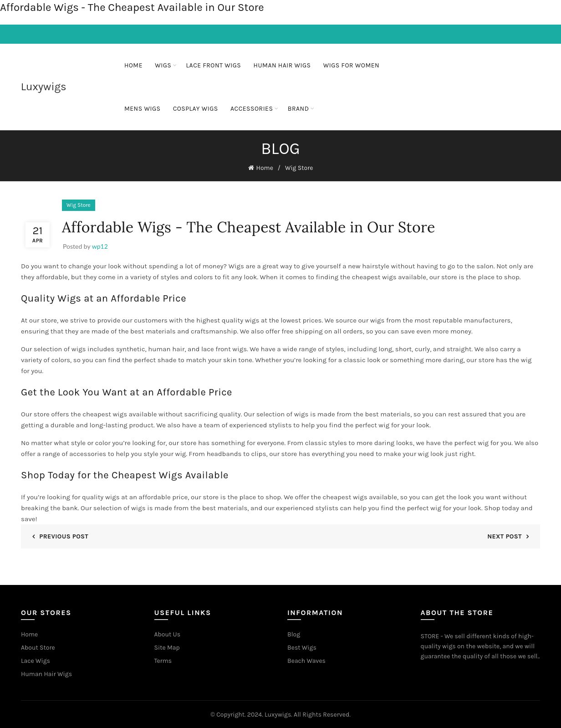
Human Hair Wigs (282, 65)
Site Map (167, 646)
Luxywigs (44, 87)
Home (133, 65)
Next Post (505, 535)
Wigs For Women (351, 65)
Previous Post (64, 535)
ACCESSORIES (252, 109)
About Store (38, 646)
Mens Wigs (143, 109)
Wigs (163, 65)
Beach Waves (306, 659)
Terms (163, 659)
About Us (168, 633)
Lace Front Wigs (214, 65)
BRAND (298, 109)
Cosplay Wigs (196, 109)
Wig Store (299, 167)
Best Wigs (302, 646)
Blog (294, 633)
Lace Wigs (36, 659)
